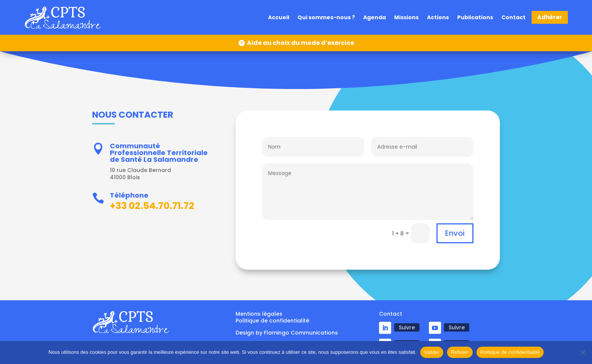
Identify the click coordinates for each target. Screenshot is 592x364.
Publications (475, 18)
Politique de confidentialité (510, 352)
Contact (513, 18)
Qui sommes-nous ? (326, 18)
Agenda (375, 18)
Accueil (279, 18)
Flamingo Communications (301, 333)
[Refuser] (583, 352)
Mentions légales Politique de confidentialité (272, 317)
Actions (438, 18)
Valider (432, 352)
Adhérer (550, 17)
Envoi (455, 233)
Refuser (460, 352)
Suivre (407, 327)
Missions (406, 18)
